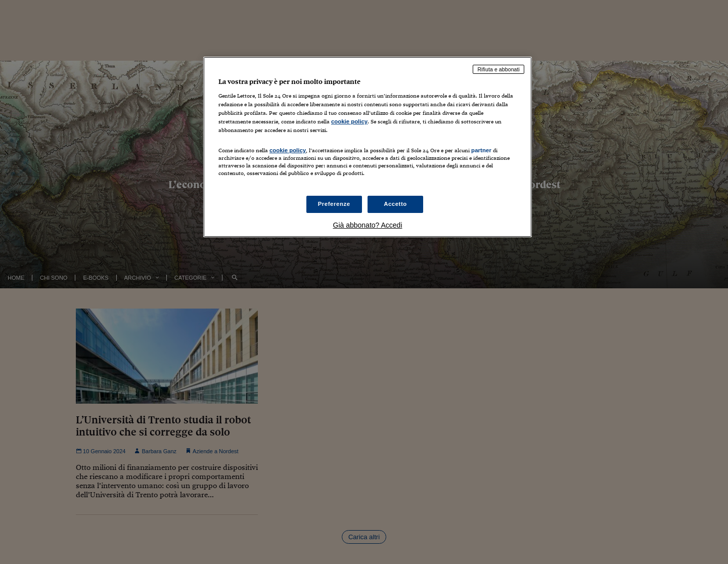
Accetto (395, 204)
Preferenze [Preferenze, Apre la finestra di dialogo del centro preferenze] (334, 204)
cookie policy (349, 121)
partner (481, 150)
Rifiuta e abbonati (498, 69)
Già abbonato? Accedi (368, 225)
